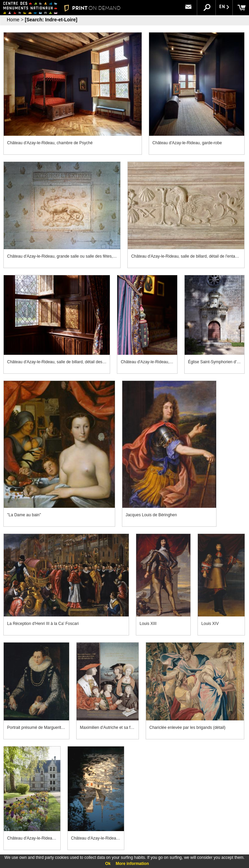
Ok (108, 864)
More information (132, 864)
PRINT (92, 8)
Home (13, 20)
